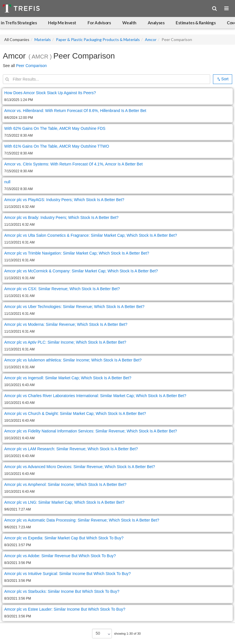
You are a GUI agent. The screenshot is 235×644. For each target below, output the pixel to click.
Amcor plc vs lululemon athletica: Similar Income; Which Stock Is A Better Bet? (73, 360)
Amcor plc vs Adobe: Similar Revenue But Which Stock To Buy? (60, 556)
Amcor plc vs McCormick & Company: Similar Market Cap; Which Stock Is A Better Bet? (81, 271)
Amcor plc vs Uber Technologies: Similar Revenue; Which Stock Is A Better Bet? (74, 307)
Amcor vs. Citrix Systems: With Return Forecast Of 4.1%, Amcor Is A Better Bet (73, 164)
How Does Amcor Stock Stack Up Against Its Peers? (50, 93)
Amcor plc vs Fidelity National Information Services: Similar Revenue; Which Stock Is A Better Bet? (91, 431)
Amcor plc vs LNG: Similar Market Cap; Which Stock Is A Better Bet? (64, 502)
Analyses (156, 23)
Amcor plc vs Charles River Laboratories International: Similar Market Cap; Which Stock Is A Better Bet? (95, 396)
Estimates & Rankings (196, 23)
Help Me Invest (62, 23)
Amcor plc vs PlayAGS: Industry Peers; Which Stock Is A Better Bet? (64, 200)
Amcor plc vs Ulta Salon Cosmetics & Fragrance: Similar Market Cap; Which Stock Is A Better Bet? (91, 235)
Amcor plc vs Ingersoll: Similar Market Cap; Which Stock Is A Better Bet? (68, 378)
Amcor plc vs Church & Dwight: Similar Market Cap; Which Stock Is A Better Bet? (75, 413)
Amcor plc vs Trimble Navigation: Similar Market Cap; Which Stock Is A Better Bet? (77, 253)
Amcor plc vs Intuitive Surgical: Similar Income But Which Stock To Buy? (68, 574)
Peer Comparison (31, 66)
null (7, 182)
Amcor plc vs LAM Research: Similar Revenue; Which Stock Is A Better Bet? (71, 449)
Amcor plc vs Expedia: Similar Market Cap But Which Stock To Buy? (64, 538)
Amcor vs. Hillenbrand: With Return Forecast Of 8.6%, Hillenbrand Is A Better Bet (75, 111)
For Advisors (99, 23)
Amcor (151, 39)
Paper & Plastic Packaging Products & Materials (98, 39)
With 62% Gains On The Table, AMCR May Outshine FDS (55, 128)
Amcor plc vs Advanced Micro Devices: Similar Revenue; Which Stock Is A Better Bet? (80, 467)
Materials (43, 39)
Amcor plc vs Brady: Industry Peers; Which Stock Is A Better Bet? (61, 217)
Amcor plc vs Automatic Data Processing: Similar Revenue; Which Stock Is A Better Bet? (82, 520)
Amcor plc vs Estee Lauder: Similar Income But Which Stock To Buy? (65, 609)
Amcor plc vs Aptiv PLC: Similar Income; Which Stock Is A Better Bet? (65, 342)
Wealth (129, 23)
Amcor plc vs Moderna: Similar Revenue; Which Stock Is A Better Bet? (66, 324)
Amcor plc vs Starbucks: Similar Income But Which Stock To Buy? (62, 591)
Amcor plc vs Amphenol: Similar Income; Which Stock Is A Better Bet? (65, 484)
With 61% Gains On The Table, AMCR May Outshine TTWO (57, 146)
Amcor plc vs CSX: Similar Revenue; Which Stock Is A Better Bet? (62, 289)
